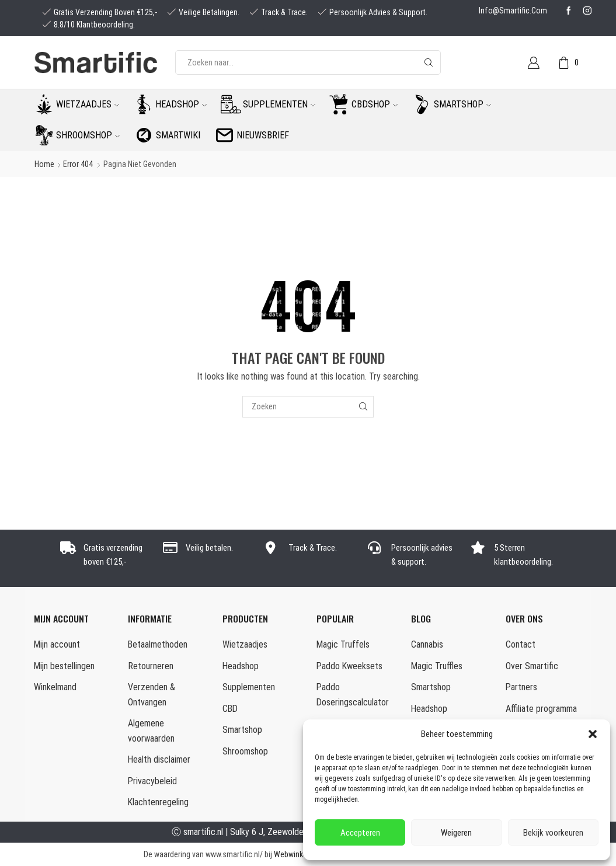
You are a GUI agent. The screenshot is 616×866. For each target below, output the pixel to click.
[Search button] (429, 62)
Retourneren (151, 666)
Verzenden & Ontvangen (152, 695)
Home (44, 164)
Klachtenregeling (158, 802)
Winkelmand (55, 687)
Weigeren (456, 833)
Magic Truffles (437, 666)
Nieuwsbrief (263, 135)
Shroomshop (88, 135)
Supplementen (279, 104)
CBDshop (375, 104)
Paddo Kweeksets (349, 666)
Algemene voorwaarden (151, 731)
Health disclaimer (159, 759)
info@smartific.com (513, 11)
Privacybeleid (152, 781)
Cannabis (427, 644)
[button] (593, 734)
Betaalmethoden (158, 644)
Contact (521, 644)
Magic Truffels (343, 644)
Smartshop (462, 104)
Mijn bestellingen (64, 666)
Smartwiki (178, 135)
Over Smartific (532, 666)
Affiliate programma (541, 709)
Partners (521, 687)
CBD (230, 709)
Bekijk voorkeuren (553, 833)
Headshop (181, 104)
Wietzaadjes (88, 104)
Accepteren (360, 833)
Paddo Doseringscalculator (353, 695)
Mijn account (57, 644)
